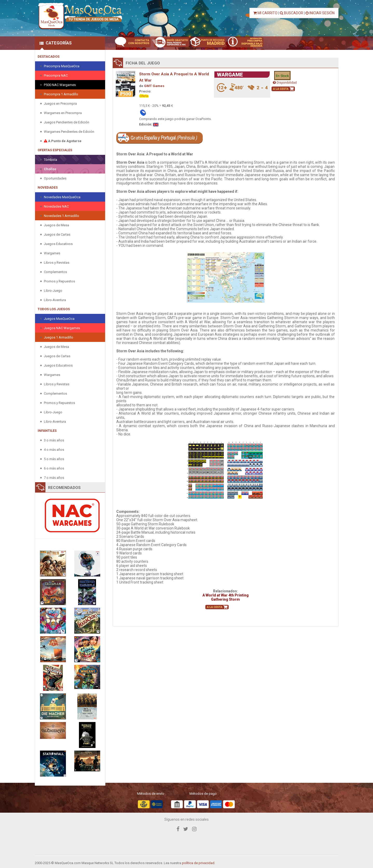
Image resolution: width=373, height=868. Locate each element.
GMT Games (154, 86)
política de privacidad (198, 863)
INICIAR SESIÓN (320, 13)
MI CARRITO (265, 13)
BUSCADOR (291, 13)
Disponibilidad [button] (285, 83)
